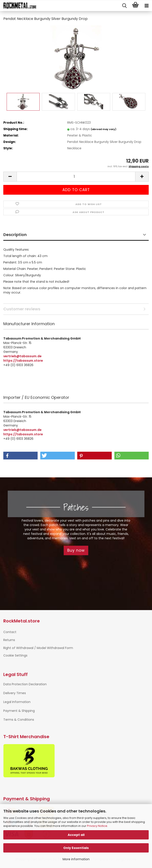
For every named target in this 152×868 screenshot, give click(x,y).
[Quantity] (76, 177)
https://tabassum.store (23, 361)
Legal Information (17, 702)
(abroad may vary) (104, 129)
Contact (10, 632)
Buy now (76, 550)
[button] (10, 177)
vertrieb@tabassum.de (22, 356)
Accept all (76, 835)
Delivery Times (15, 693)
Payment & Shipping (19, 711)
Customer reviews (22, 309)
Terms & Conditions (19, 720)
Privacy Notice (97, 826)
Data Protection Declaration (25, 684)
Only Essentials (76, 848)
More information (76, 859)
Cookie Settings (15, 655)
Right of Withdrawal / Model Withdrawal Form (38, 648)
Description (15, 235)
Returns (9, 640)
